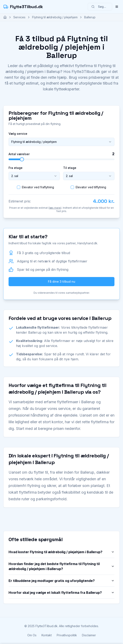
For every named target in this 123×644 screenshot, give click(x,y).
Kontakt (47, 635)
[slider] (22, 159)
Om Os (32, 635)
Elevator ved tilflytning (91, 187)
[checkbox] (19, 187)
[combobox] (61, 142)
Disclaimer (89, 635)
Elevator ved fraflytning (38, 187)
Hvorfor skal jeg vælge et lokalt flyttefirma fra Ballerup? (61, 593)
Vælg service (18, 134)
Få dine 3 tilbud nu (62, 281)
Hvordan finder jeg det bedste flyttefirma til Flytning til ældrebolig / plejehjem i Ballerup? (61, 566)
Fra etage (16, 168)
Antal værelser (19, 154)
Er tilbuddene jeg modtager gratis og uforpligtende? (61, 581)
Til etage (70, 168)
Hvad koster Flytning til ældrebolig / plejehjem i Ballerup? (61, 552)
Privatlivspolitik (67, 635)
